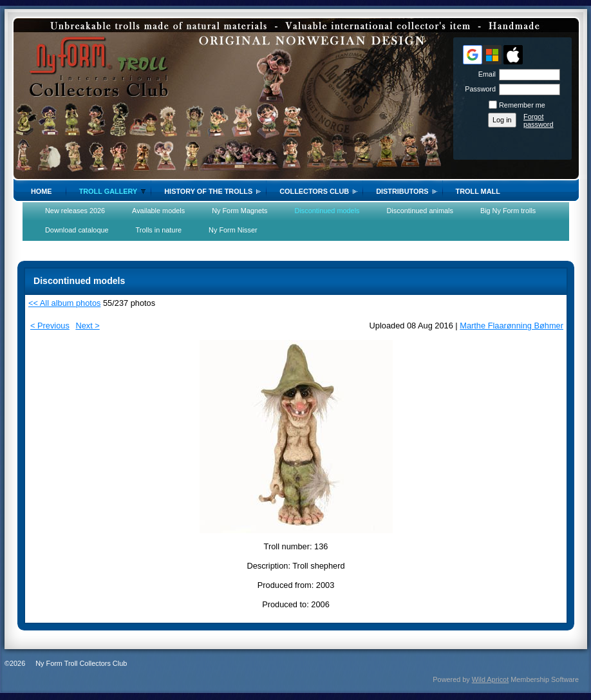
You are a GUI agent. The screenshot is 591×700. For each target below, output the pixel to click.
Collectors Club (314, 191)
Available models (158, 211)
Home (42, 191)
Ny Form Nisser (233, 230)
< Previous (50, 326)
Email (485, 74)
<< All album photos (64, 303)
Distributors (402, 191)
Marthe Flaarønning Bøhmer (511, 326)
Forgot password (539, 120)
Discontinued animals (420, 211)
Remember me (522, 105)
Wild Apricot (490, 679)
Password (478, 89)
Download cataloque (77, 230)
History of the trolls (208, 191)
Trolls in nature (159, 230)
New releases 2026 (75, 211)
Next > (87, 326)
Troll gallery (108, 191)
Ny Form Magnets (239, 211)
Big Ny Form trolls (508, 211)
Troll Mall (478, 191)
